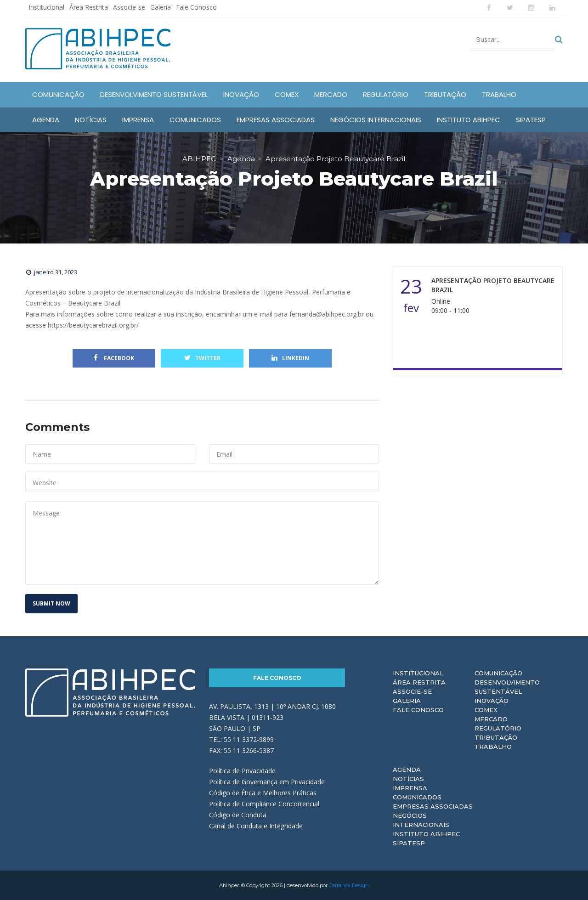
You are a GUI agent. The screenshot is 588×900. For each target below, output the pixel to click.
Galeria (161, 7)
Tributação (496, 737)
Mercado (491, 719)
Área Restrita (89, 7)
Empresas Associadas (433, 806)
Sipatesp (409, 843)
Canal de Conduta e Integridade (256, 826)
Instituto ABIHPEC (426, 834)
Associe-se (129, 7)
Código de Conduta (238, 815)
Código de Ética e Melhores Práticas (263, 793)
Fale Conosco (196, 7)
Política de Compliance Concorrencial (264, 804)
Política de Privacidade (242, 771)
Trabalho (493, 747)
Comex (486, 710)
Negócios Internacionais (421, 820)
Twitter (202, 358)
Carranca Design (349, 885)
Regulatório (498, 728)
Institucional (46, 7)
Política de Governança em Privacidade (267, 782)
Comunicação (498, 673)
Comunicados (417, 797)
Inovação (492, 701)
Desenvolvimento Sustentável (507, 687)
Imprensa (410, 788)
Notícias (408, 779)
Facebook (114, 358)
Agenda (407, 770)
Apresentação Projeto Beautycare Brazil (493, 285)
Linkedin (290, 358)
